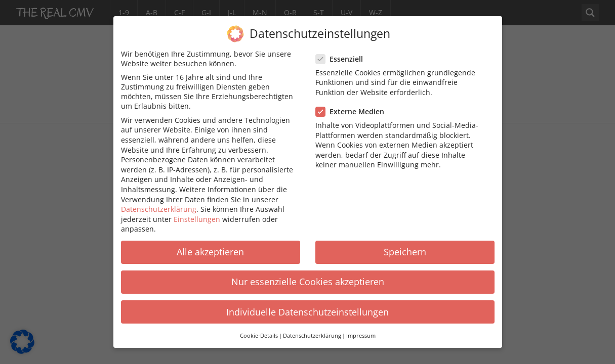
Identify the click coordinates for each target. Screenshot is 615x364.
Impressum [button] (361, 330)
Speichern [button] (405, 247)
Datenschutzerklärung (159, 203)
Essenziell (342, 53)
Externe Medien (353, 106)
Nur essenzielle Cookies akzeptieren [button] (308, 277)
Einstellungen (197, 214)
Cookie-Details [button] (259, 330)
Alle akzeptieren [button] (210, 247)
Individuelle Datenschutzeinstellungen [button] (307, 306)
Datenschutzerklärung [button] (312, 330)
